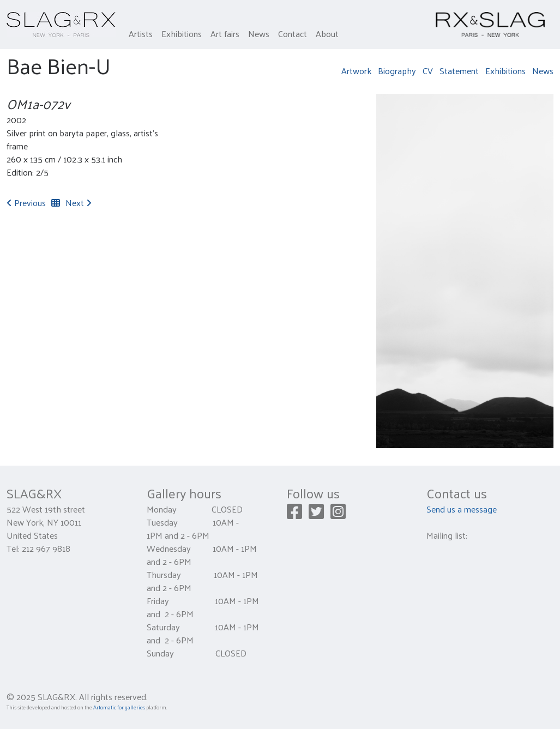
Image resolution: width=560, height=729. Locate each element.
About (327, 34)
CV (428, 71)
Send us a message (462, 509)
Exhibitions (182, 34)
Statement (459, 71)
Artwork (356, 71)
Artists (141, 34)
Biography (397, 71)
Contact (293, 34)
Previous (26, 203)
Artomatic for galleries (119, 707)
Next (79, 203)
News (259, 34)
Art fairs (225, 34)
